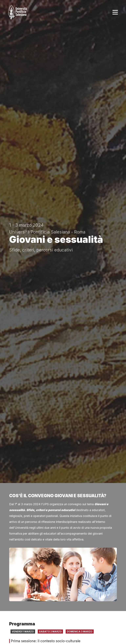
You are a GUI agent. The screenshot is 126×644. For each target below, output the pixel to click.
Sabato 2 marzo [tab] (50, 632)
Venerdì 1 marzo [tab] (23, 632)
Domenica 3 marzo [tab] (80, 632)
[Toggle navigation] (115, 12)
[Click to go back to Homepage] (18, 12)
